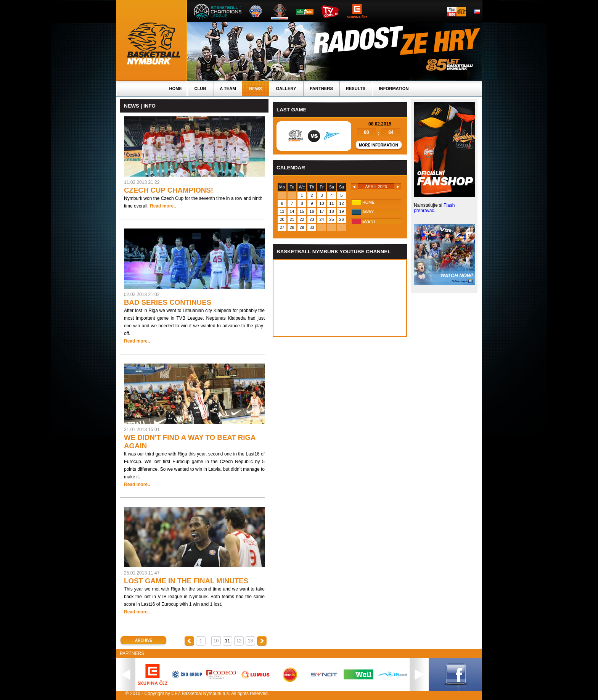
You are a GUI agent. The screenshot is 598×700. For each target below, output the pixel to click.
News (256, 89)
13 (250, 641)
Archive (144, 640)
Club (200, 89)
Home (175, 89)
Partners (321, 89)
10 (216, 641)
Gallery (286, 89)
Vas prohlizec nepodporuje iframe (340, 298)
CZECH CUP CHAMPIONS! (169, 190)
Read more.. (163, 206)
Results (356, 89)
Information (394, 89)
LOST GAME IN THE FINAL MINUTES (186, 581)
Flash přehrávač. (434, 208)
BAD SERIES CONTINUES (168, 302)
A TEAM (228, 89)
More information (379, 145)
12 (239, 641)
